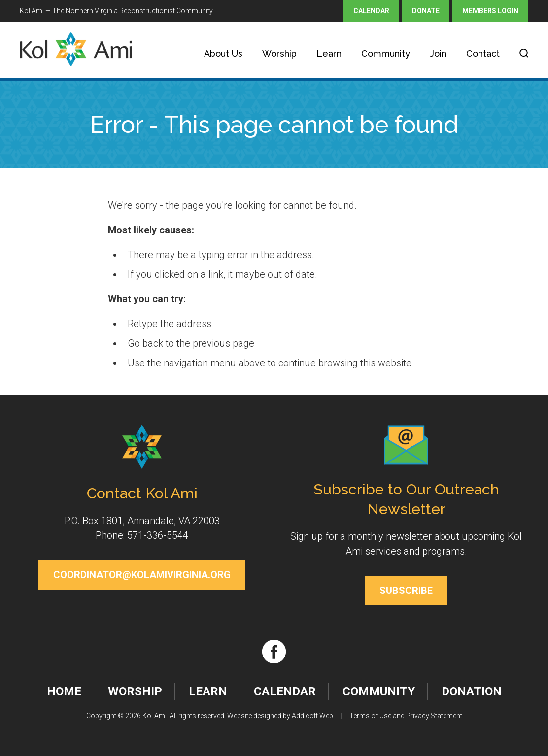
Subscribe (406, 591)
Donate (426, 11)
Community (386, 53)
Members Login (490, 11)
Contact (483, 53)
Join (438, 53)
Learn (329, 53)
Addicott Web (312, 716)
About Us (223, 53)
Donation (472, 691)
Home (64, 691)
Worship (279, 53)
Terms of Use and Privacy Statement (406, 716)
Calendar (371, 11)
